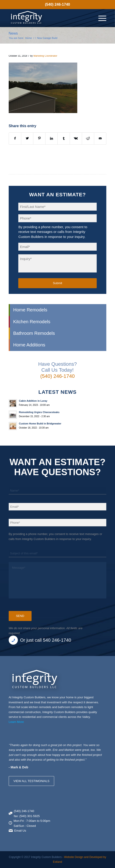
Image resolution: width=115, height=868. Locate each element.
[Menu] (100, 18)
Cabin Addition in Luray (33, 401)
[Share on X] (27, 138)
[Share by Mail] (100, 138)
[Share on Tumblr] (64, 138)
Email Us (20, 831)
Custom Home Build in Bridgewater (40, 424)
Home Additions (29, 345)
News (13, 33)
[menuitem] (57, 5)
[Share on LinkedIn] (51, 138)
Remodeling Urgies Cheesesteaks (39, 412)
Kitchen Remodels (32, 322)
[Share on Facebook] (15, 138)
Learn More (16, 722)
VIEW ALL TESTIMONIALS (32, 781)
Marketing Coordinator (45, 56)
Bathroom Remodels (34, 333)
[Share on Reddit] (88, 138)
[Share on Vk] (76, 138)
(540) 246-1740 (57, 4)
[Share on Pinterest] (39, 138)
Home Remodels (30, 310)
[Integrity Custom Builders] (48, 18)
